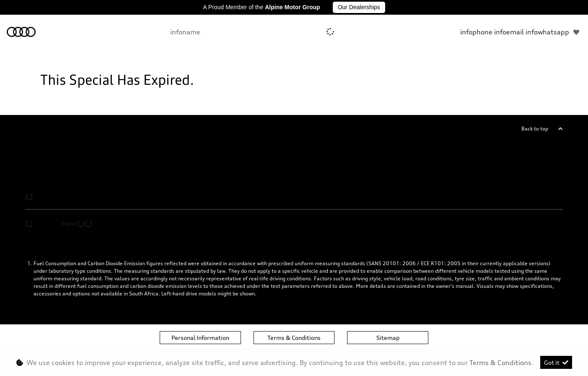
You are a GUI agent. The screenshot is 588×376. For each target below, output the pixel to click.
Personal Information (200, 338)
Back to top (535, 129)
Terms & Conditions (294, 338)
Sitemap (388, 338)
